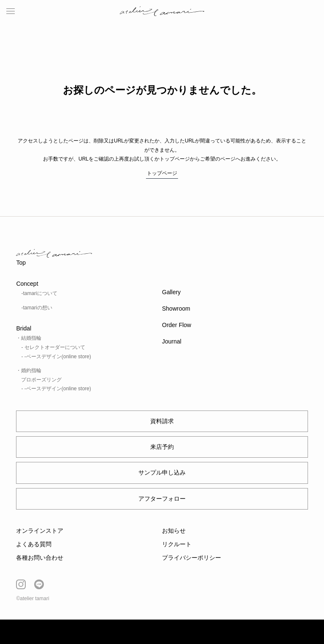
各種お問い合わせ (40, 558)
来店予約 (162, 447)
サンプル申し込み (162, 472)
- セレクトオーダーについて (53, 347)
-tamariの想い (36, 308)
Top (21, 263)
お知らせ (174, 531)
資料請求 (162, 421)
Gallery (171, 292)
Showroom (176, 309)
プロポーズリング (41, 380)
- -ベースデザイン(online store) (56, 357)
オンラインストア (40, 531)
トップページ (162, 173)
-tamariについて (39, 293)
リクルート (177, 544)
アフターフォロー (162, 499)
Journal (172, 341)
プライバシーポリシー (192, 558)
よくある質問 (34, 544)
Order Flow (177, 325)
